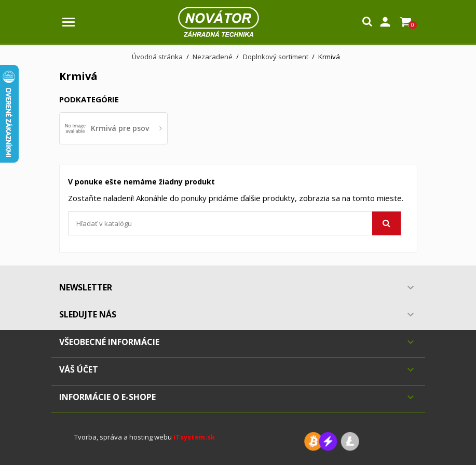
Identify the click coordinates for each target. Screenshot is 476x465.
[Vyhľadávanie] (234, 223)
